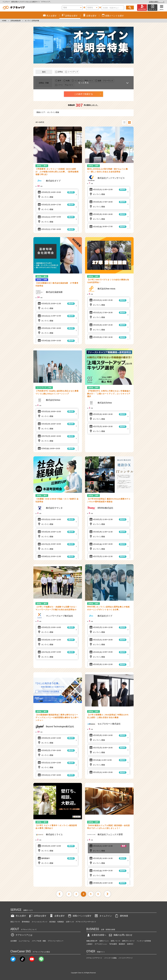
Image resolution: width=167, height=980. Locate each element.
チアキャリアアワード (94, 958)
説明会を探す (38, 916)
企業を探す (57, 916)
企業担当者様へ (157, 2)
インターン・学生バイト (84, 81)
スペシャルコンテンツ (40, 922)
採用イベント (104, 941)
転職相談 (61, 922)
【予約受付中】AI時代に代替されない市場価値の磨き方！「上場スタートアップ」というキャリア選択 (109, 394)
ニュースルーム (24, 941)
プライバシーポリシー (56, 941)
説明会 (60, 72)
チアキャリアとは (21, 935)
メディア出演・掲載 (39, 941)
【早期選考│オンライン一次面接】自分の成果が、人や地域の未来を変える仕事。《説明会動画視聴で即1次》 (57, 172)
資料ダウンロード (128, 941)
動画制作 (122, 944)
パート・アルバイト (65, 85)
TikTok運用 (113, 944)
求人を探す (18, 916)
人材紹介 (90, 944)
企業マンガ (70, 922)
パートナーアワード (126, 958)
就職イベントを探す (79, 916)
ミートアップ (73, 72)
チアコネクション (101, 944)
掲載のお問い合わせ (120, 935)
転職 (68, 81)
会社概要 (14, 941)
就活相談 (52, 922)
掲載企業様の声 (92, 941)
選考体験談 (26, 922)
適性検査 (121, 916)
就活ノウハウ (15, 922)
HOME (4, 21)
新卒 (59, 81)
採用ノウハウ (115, 941)
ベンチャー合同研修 (144, 941)
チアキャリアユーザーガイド (86, 922)
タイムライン (103, 916)
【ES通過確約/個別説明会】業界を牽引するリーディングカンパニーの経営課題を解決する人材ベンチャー (57, 717)
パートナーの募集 (110, 958)
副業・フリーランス (105, 81)
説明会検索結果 (16, 21)
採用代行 (130, 944)
